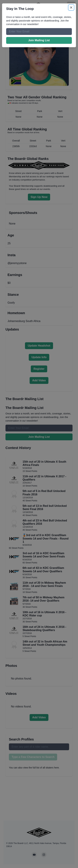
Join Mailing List (39, 40)
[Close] (71, 8)
